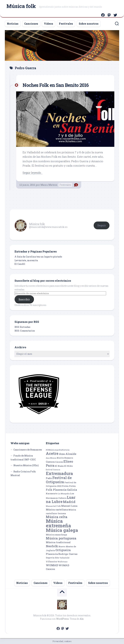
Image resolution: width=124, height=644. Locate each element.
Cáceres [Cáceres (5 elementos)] (59, 462)
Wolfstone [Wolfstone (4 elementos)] (63, 562)
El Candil (20, 264)
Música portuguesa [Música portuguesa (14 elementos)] (61, 538)
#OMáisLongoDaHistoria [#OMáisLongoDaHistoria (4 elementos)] (58, 450)
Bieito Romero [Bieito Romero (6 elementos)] (65, 458)
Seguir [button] (102, 225)
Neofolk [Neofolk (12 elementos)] (52, 546)
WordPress (62, 619)
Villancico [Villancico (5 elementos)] (52, 562)
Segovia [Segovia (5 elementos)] (50, 558)
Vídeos (49, 24)
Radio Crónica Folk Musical (23, 473)
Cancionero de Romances (28, 450)
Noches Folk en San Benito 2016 (60, 85)
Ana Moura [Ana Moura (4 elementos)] (51, 458)
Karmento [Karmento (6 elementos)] (52, 493)
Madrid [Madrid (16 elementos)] (69, 502)
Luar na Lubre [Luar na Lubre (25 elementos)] (61, 499)
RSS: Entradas (22, 327)
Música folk (21, 7)
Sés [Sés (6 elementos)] (57, 558)
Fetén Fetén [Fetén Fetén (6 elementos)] (69, 486)
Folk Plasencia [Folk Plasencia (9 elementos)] (56, 490)
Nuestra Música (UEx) (26, 465)
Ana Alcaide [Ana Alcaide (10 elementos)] (68, 454)
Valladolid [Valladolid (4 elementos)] (64, 558)
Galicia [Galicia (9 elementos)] (72, 490)
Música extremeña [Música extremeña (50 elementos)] (58, 523)
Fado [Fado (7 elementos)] (49, 478)
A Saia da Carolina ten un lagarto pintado (38, 257)
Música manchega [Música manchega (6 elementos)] (56, 535)
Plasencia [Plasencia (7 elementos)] (52, 554)
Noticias (13, 24)
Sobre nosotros (89, 24)
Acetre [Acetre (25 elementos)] (52, 453)
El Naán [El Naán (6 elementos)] (59, 466)
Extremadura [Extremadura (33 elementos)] (59, 473)
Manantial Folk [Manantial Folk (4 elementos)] (53, 506)
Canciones (31, 24)
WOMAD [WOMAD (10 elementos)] (52, 565)
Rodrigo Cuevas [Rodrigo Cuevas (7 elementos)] (68, 554)
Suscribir (24, 299)
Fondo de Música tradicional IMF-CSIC (23, 458)
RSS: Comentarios (25, 331)
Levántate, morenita (26, 260)
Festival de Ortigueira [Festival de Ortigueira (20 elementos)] (59, 480)
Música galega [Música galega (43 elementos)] (62, 530)
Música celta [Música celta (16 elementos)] (57, 517)
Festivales (66, 24)
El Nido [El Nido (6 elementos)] (68, 466)
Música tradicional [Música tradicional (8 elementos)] (58, 542)
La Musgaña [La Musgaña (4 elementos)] (64, 494)
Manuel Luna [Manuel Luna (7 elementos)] (69, 506)
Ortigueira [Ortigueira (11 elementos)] (63, 550)
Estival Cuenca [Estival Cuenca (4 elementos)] (53, 470)
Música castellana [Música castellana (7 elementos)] (57, 510)
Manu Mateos (49, 185)
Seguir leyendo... (33, 173)
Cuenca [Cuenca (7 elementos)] (50, 462)
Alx (82, 619)
